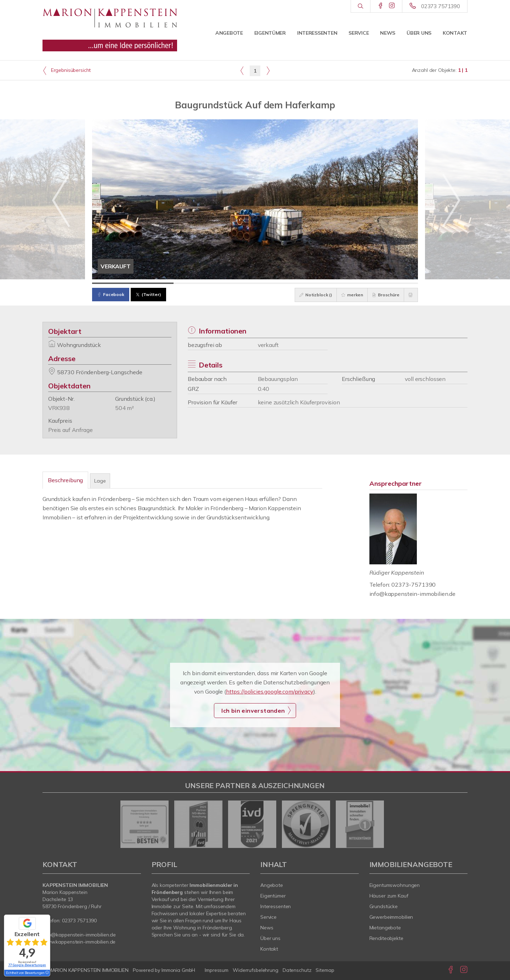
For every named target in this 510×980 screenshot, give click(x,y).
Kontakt (455, 33)
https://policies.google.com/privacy (270, 691)
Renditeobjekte (386, 938)
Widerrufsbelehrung (256, 970)
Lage (100, 481)
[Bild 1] (133, 283)
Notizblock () (309, 295)
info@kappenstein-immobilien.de (413, 594)
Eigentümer (270, 33)
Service (359, 33)
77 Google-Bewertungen (27, 965)
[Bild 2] (214, 283)
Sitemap (325, 970)
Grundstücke (384, 906)
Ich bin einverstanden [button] (253, 711)
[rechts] (268, 70)
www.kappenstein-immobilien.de (79, 942)
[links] (242, 70)
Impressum (217, 970)
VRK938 (59, 408)
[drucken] (410, 295)
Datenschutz (297, 970)
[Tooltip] (47, 973)
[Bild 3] (296, 283)
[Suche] (360, 6)
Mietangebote (385, 928)
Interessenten (317, 33)
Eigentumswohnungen (395, 885)
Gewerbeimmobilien (391, 917)
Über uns (419, 33)
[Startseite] (110, 27)
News (388, 33)
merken (347, 295)
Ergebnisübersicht (67, 70)
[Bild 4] (377, 283)
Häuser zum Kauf (389, 896)
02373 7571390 (441, 6)
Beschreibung (65, 480)
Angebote (229, 33)
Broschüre (383, 295)
